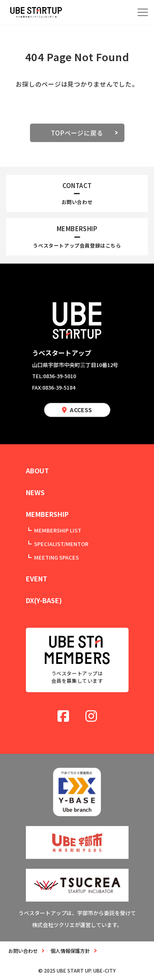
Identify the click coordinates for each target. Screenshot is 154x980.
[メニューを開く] (143, 12)
